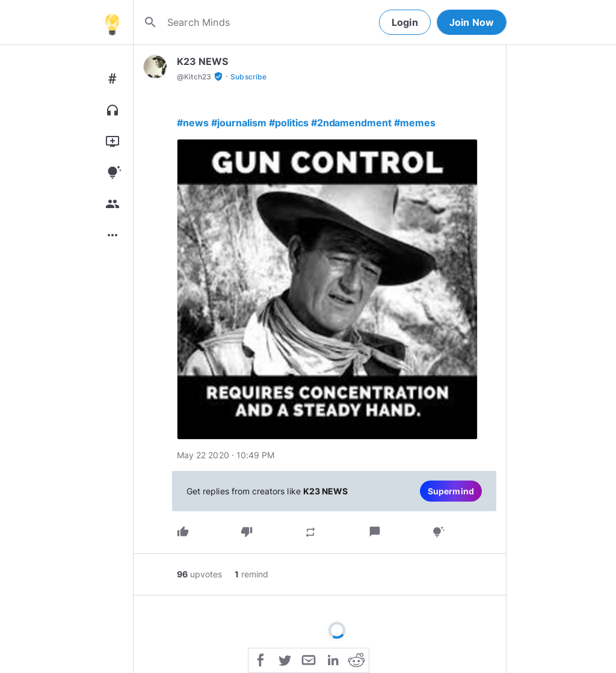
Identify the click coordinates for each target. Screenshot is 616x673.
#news (193, 123)
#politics (289, 123)
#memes (415, 123)
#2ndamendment (352, 123)
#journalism (239, 123)
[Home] (112, 22)
